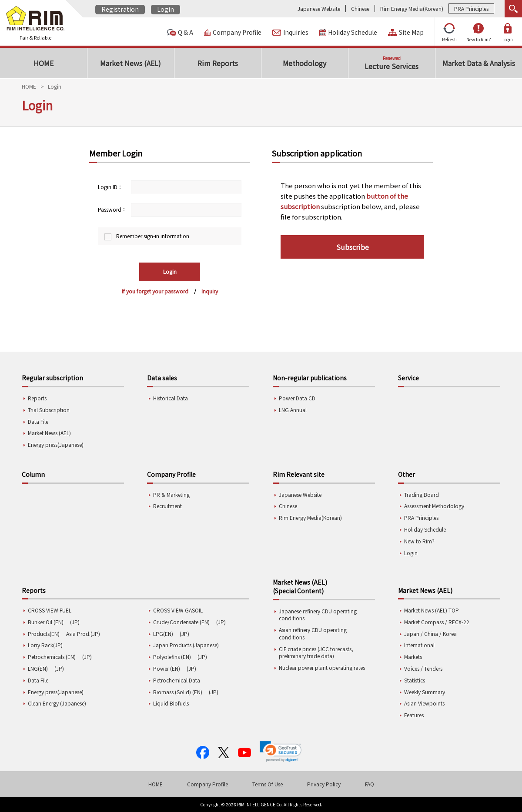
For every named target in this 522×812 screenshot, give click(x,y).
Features (414, 715)
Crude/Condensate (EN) (181, 622)
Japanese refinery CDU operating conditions (318, 615)
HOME (29, 86)
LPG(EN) (163, 634)
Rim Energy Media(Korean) (412, 8)
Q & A (186, 32)
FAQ (370, 784)
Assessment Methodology (434, 506)
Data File (38, 421)
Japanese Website (319, 8)
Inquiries (296, 32)
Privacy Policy (324, 784)
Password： (112, 209)
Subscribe (353, 247)
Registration (120, 9)
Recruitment (167, 506)
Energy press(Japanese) (56, 444)
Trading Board (422, 494)
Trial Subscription (49, 410)
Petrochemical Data (177, 680)
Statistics (415, 680)
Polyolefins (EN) (172, 657)
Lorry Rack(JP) (45, 645)
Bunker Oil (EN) (46, 622)
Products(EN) (44, 634)
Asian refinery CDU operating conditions (313, 633)
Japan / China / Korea (430, 634)
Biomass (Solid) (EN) (178, 692)
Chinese (360, 8)
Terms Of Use (268, 784)
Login (166, 9)
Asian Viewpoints (424, 703)
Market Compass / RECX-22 (437, 622)
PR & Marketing (171, 494)
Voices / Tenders (423, 668)
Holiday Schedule (353, 32)
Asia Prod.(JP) (83, 634)
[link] (281, 752)
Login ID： (110, 187)
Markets (413, 657)
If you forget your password (155, 291)
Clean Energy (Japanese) (57, 703)
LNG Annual (293, 410)
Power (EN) (167, 668)
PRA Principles (471, 8)
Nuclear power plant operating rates (322, 667)
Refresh (449, 33)
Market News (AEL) (49, 433)
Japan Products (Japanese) (186, 645)
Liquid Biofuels (171, 703)
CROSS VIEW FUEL (50, 610)
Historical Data (171, 398)
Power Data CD (297, 398)
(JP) (75, 622)
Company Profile (237, 32)
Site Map (411, 32)
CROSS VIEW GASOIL (178, 610)
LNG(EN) (38, 668)
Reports (37, 398)
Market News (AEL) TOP (432, 610)
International (419, 645)
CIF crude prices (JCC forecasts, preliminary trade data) (316, 652)
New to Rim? (479, 33)
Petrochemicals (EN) (52, 657)
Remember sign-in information (153, 236)
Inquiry (210, 291)
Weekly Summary (425, 692)
